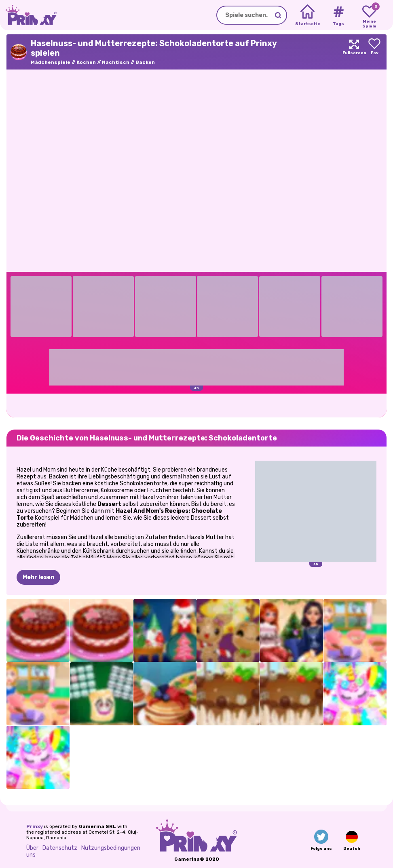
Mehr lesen (38, 577)
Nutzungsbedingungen (111, 848)
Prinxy (35, 826)
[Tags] (338, 15)
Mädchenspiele (51, 62)
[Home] (307, 15)
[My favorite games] (369, 15)
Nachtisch (116, 62)
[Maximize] (354, 52)
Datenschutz (60, 848)
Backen (145, 62)
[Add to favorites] (374, 52)
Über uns (32, 851)
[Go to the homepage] (28, 15)
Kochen (86, 62)
